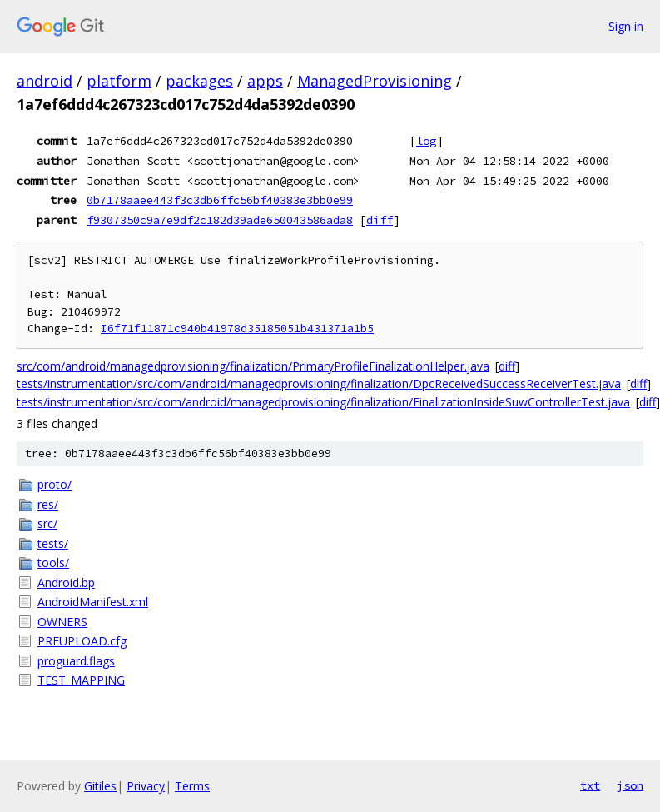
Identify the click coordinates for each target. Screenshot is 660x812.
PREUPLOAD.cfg (82, 641)
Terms (192, 786)
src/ (47, 523)
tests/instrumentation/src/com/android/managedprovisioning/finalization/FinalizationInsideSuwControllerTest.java (323, 402)
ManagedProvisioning (375, 81)
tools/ (53, 563)
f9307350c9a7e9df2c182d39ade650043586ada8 (220, 220)
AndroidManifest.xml (93, 602)
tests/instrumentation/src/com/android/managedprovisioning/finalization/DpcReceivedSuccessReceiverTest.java (319, 384)
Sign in (626, 26)
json (630, 785)
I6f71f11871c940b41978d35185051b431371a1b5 (237, 329)
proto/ (55, 484)
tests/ (53, 543)
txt (590, 785)
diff (380, 220)
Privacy (146, 786)
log (426, 141)
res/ (48, 504)
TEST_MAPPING (81, 680)
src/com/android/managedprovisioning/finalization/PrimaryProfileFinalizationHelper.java (253, 366)
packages (199, 81)
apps (265, 81)
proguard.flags (76, 661)
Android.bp (66, 583)
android (45, 81)
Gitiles (100, 786)
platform (119, 81)
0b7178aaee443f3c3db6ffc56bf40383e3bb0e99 (220, 200)
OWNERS (62, 622)
